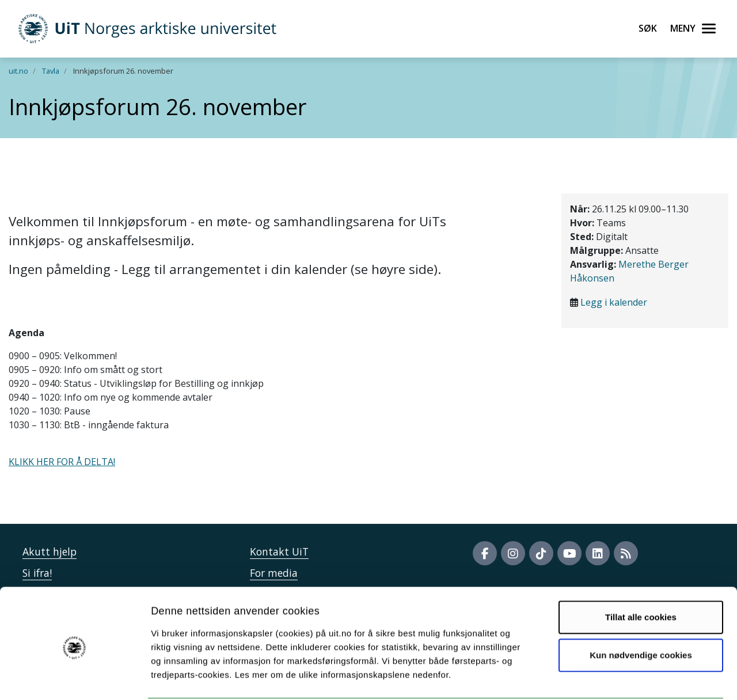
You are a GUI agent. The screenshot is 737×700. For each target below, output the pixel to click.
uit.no (18, 71)
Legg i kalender (614, 302)
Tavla (51, 71)
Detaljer (613, 677)
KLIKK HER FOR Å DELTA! (62, 462)
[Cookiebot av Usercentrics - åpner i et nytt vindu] (75, 678)
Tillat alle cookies (641, 574)
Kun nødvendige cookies (641, 611)
